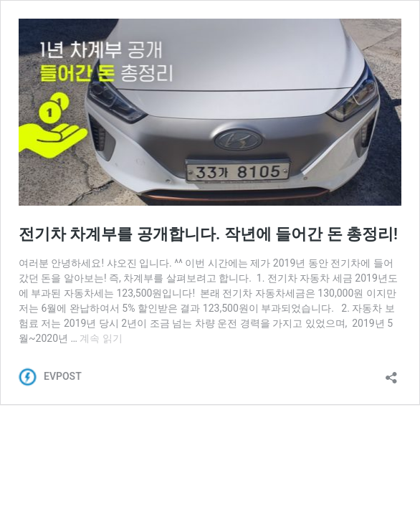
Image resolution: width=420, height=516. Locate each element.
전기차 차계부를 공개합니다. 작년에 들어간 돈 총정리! (208, 234)
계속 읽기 (101, 338)
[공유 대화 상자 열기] (391, 373)
